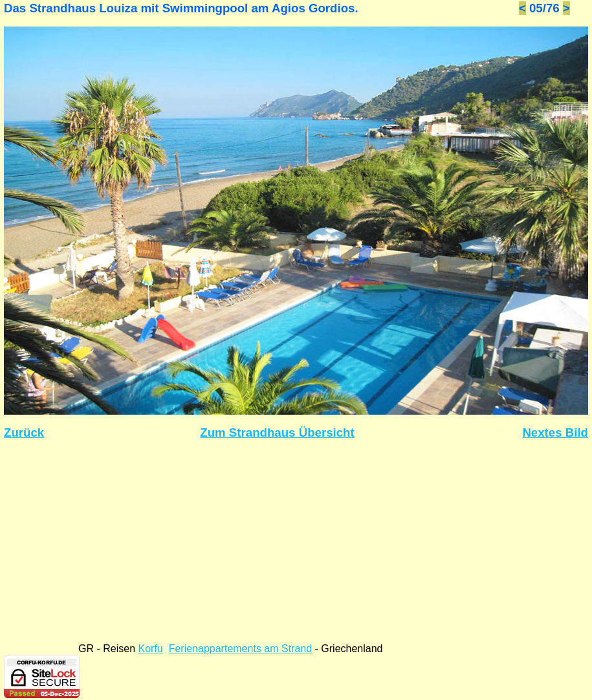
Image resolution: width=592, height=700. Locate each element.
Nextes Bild (555, 432)
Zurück (24, 432)
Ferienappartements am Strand (240, 649)
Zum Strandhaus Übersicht (277, 432)
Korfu (151, 649)
